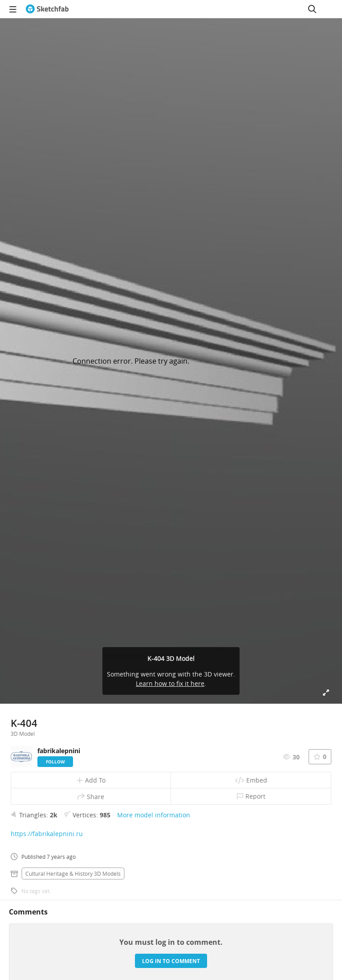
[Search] (312, 9)
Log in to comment (171, 961)
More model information (154, 815)
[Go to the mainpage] (47, 9)
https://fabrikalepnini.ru (47, 834)
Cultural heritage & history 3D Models (73, 873)
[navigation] (13, 9)
